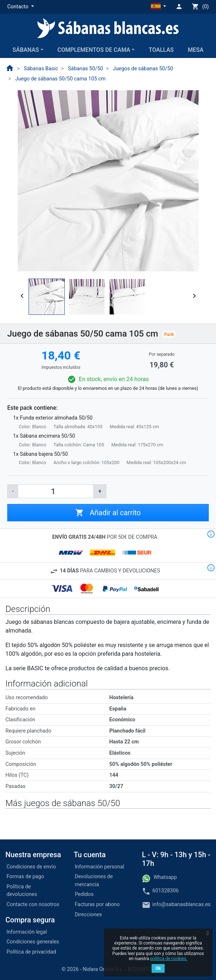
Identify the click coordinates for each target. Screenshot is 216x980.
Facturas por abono (97, 904)
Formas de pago (25, 877)
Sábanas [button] (26, 50)
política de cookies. (169, 959)
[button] (21, 7)
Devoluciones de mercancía (94, 881)
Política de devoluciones (22, 891)
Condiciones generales (33, 942)
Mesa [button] (196, 50)
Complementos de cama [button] (94, 50)
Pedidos (84, 894)
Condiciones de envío (31, 867)
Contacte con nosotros (33, 904)
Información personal (100, 867)
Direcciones (88, 915)
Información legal (27, 932)
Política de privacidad (31, 952)
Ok (158, 968)
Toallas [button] (161, 50)
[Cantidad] (56, 491)
